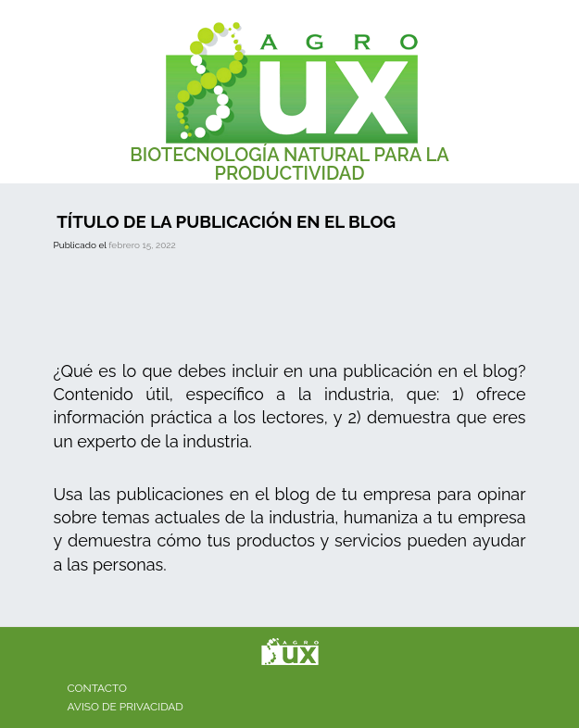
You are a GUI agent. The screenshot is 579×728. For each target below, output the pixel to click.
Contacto (97, 688)
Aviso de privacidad (126, 707)
